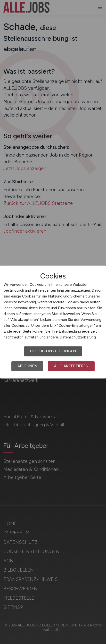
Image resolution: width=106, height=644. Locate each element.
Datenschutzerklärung (78, 337)
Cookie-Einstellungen (53, 351)
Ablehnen (27, 366)
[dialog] (53, 322)
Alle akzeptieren (71, 366)
